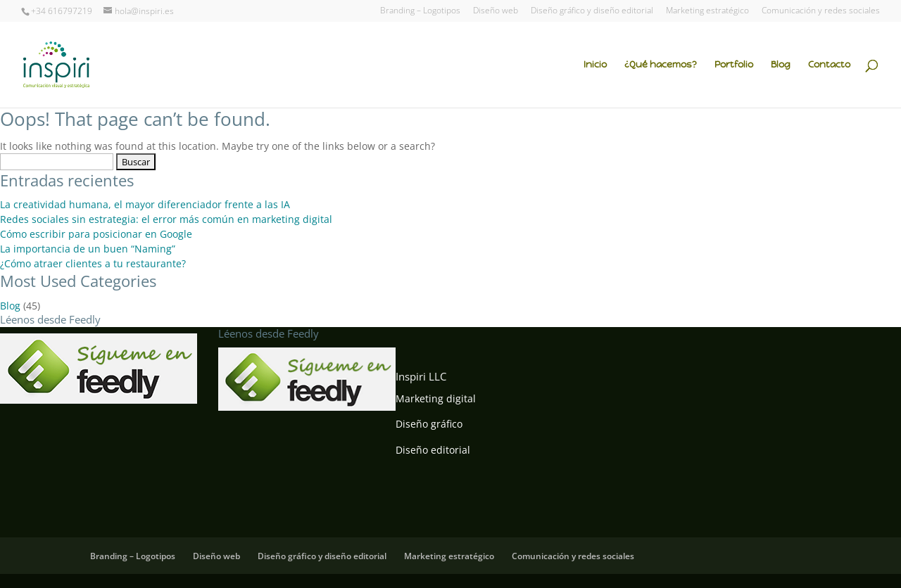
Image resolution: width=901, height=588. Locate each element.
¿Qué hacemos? (661, 65)
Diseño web (496, 11)
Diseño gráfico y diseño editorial (592, 11)
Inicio (595, 65)
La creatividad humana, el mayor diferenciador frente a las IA (145, 204)
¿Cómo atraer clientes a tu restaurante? (93, 263)
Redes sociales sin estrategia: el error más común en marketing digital (166, 219)
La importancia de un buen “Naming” (88, 249)
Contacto (829, 65)
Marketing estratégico (707, 11)
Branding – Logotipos (420, 11)
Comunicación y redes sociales (821, 11)
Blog (781, 65)
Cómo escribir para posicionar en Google (96, 234)
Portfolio (734, 65)
